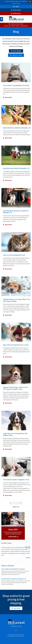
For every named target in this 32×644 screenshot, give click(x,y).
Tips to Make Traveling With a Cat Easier (16, 85)
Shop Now (17, 608)
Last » (20, 503)
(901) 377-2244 (17, 3)
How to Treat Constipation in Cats (14, 255)
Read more (8, 97)
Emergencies (17, 13)
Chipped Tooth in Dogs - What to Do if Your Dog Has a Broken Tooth (15, 388)
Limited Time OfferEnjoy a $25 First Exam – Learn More (16, 25)
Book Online (17, 10)
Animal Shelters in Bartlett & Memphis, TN (17, 128)
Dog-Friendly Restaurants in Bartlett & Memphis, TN (16, 212)
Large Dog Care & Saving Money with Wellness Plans (15, 434)
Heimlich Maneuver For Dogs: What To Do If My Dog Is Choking (17, 300)
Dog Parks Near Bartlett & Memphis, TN (16, 168)
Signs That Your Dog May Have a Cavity (16, 345)
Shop (17, 7)
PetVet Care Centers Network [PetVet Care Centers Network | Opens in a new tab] (18, 636)
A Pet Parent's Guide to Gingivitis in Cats (16, 480)
